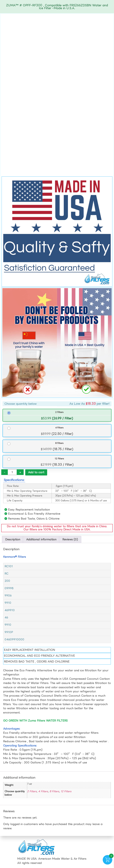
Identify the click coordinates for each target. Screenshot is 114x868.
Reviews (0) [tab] (70, 540)
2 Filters (59, 412)
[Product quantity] (12, 472)
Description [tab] (13, 540)
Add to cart (36, 472)
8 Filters (59, 443)
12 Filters (59, 459)
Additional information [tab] (41, 540)
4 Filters (59, 428)
